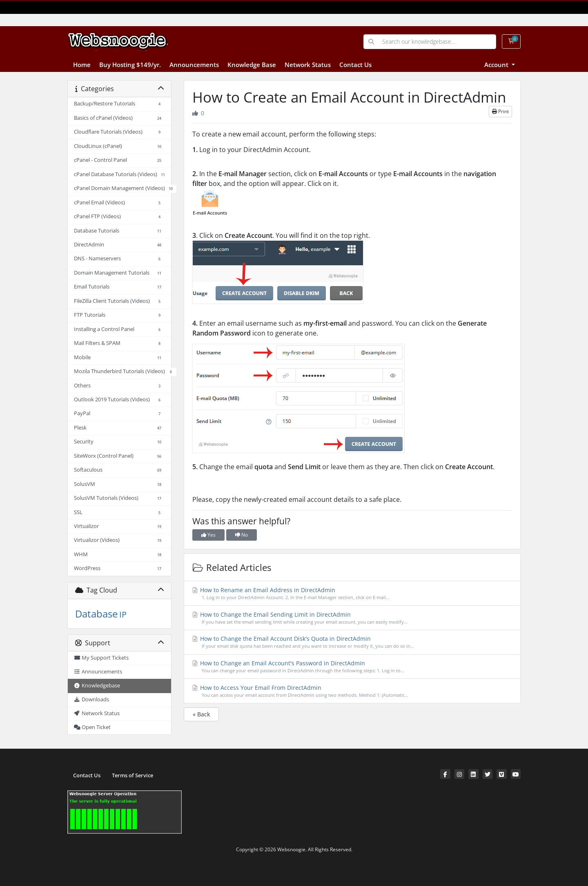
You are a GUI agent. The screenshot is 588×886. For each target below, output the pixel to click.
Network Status (308, 65)
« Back (201, 714)
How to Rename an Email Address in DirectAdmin (352, 594)
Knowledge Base (252, 65)
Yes (208, 535)
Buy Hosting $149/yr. (130, 65)
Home (82, 65)
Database (96, 614)
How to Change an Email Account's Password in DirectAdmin (352, 667)
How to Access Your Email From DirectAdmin (352, 691)
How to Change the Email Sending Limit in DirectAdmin (352, 618)
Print (500, 111)
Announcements (194, 65)
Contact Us (355, 65)
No (242, 535)
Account (497, 65)
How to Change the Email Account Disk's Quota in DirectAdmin (352, 642)
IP (123, 614)
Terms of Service (133, 775)
